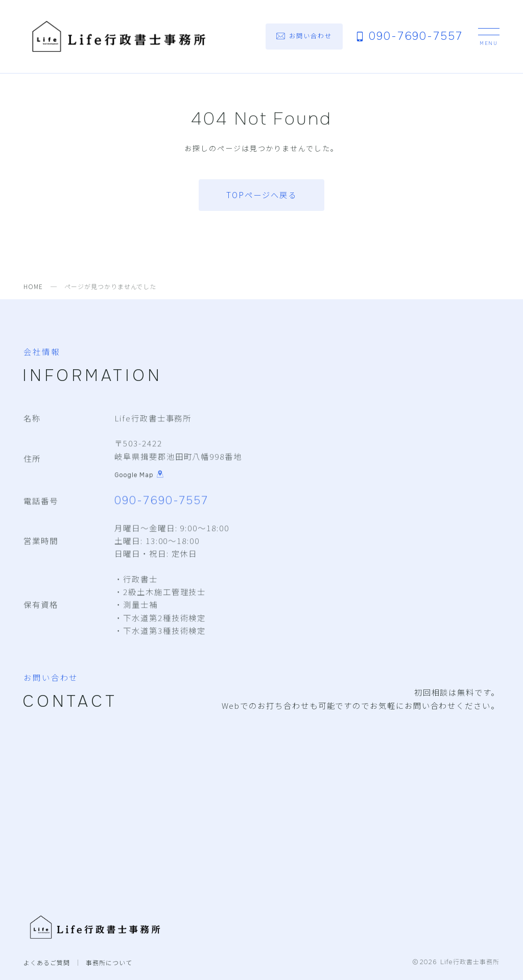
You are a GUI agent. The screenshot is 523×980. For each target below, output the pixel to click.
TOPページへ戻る (261, 195)
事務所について (109, 962)
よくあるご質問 (47, 962)
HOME (33, 286)
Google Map (139, 475)
